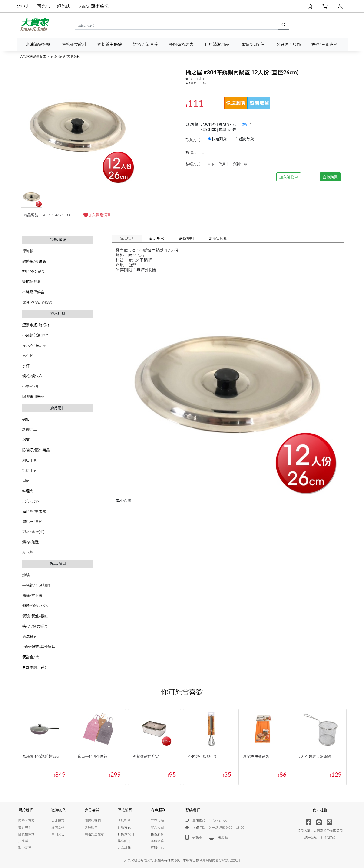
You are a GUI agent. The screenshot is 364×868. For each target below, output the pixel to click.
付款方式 (124, 827)
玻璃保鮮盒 (32, 282)
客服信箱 (157, 841)
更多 (247, 124)
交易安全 (25, 827)
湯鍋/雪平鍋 (32, 595)
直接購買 (330, 177)
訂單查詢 (157, 821)
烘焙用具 (30, 470)
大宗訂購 (124, 848)
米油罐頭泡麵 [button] (38, 44)
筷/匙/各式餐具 (35, 626)
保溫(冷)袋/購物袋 (37, 302)
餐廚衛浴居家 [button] (181, 44)
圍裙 (26, 481)
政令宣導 (25, 848)
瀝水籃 (28, 552)
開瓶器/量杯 (32, 522)
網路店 (64, 6)
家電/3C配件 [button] (253, 44)
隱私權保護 (26, 834)
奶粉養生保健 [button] (110, 44)
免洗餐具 (30, 636)
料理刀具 (30, 429)
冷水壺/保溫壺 (34, 345)
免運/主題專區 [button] (324, 44)
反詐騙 (23, 841)
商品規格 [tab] (157, 238)
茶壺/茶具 (31, 386)
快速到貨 (124, 821)
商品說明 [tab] (127, 238)
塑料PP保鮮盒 (34, 271)
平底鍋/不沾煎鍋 (36, 585)
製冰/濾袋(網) (33, 532)
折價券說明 (126, 834)
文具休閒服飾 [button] (289, 44)
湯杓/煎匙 (31, 542)
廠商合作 (58, 827)
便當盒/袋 (31, 657)
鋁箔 (26, 440)
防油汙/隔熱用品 (36, 450)
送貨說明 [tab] (186, 238)
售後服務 (157, 834)
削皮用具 (30, 460)
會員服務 (91, 827)
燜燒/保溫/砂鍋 (35, 606)
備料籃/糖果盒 (34, 511)
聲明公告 (58, 834)
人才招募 (58, 821)
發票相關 (157, 827)
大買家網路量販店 (33, 56)
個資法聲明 (93, 821)
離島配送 (124, 841)
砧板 (26, 419)
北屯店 (23, 6)
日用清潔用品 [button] (217, 44)
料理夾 (28, 491)
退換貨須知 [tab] (218, 238)
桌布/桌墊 (31, 501)
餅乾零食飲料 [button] (74, 44)
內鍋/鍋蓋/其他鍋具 (66, 56)
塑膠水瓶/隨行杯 (36, 325)
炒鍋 (26, 575)
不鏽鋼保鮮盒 (33, 292)
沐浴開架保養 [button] (146, 44)
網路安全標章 (94, 834)
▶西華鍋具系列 (35, 667)
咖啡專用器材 (33, 396)
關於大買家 (26, 821)
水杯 (26, 366)
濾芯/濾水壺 (32, 376)
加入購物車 (289, 177)
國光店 (43, 6)
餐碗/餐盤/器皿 (35, 616)
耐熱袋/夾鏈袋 (34, 261)
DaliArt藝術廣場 (93, 6)
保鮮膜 (28, 251)
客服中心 (157, 848)
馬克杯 (28, 356)
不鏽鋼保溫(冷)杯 (36, 335)
